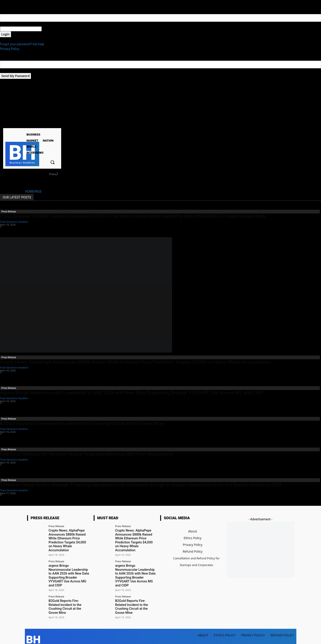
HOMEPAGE (33, 192)
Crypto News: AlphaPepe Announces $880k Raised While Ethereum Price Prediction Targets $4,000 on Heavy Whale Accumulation (135, 362)
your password (52, 29)
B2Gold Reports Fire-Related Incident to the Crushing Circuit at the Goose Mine (82, 423)
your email (7, 71)
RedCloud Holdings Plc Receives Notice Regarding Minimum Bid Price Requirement (87, 454)
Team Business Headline (14, 222)
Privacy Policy (10, 49)
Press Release (9, 211)
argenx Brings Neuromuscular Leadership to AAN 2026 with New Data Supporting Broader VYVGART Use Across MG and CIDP (131, 393)
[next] (57, 174)
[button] (52, 162)
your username (10, 24)
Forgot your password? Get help (22, 44)
